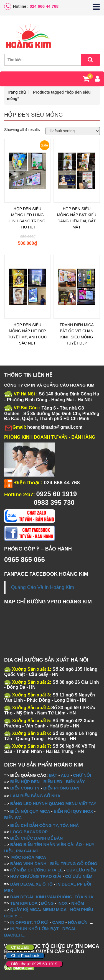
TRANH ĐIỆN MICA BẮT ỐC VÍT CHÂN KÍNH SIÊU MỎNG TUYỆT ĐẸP (77, 334)
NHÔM (78, 903)
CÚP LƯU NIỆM (81, 870)
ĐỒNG (47, 903)
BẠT (53, 775)
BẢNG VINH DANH (28, 864)
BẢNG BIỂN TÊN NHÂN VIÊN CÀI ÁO (46, 844)
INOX (63, 903)
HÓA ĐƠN (78, 922)
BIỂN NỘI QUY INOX (73, 811)
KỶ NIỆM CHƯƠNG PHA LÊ (36, 870)
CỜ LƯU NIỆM (79, 876)
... (20, 916)
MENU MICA (55, 910)
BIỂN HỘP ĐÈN (25, 782)
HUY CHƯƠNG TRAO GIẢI (36, 876)
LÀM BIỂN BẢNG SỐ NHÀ (36, 796)
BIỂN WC (13, 818)
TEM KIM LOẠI (25, 903)
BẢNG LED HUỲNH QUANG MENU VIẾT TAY (53, 803)
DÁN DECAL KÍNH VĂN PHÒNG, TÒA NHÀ (52, 897)
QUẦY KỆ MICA (25, 910)
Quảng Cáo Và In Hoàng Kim (43, 587)
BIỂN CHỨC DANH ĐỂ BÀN (36, 838)
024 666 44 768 (44, 6)
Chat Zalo (20, 947)
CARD (58, 922)
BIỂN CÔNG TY (25, 788)
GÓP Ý (11, 916)
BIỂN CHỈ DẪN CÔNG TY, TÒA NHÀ (45, 825)
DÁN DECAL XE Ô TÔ (31, 884)
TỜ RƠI (41, 922)
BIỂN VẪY (75, 782)
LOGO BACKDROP (29, 832)
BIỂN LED (53, 782)
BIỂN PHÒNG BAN (61, 788)
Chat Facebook (25, 955)
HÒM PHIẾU (82, 910)
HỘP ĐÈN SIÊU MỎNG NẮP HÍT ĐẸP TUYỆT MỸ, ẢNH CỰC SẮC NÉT (27, 334)
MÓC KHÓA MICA (29, 857)
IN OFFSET (21, 922)
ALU (65, 775)
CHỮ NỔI (82, 775)
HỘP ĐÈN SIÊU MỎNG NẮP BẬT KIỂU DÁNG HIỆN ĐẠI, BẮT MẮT (77, 218)
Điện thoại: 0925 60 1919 (34, 964)
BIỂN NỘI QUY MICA (30, 811)
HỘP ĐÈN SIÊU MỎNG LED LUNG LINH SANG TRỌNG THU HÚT (27, 218)
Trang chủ (16, 92)
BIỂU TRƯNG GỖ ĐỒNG (74, 864)
